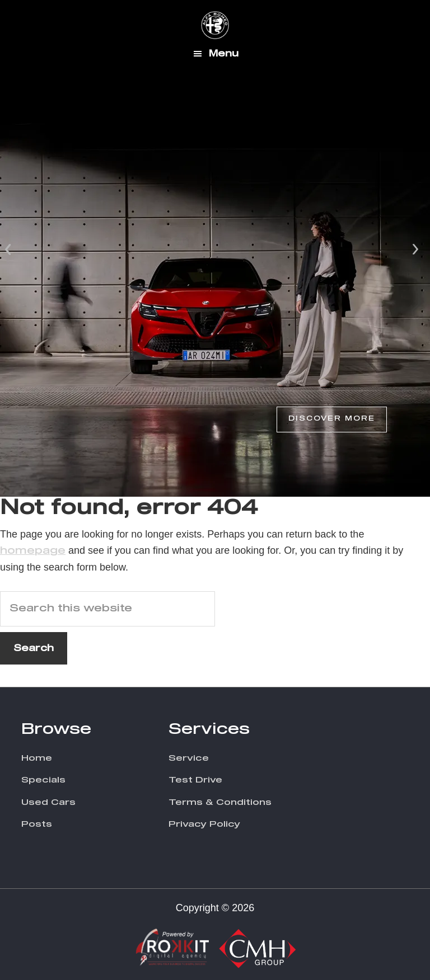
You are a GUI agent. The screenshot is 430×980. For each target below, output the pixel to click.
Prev (9, 248)
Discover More (332, 419)
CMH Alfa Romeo (215, 25)
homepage (33, 551)
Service (189, 758)
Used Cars (48, 802)
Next (415, 248)
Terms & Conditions (220, 802)
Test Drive (195, 780)
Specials (43, 780)
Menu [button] (224, 54)
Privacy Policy (204, 824)
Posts (37, 824)
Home (37, 758)
